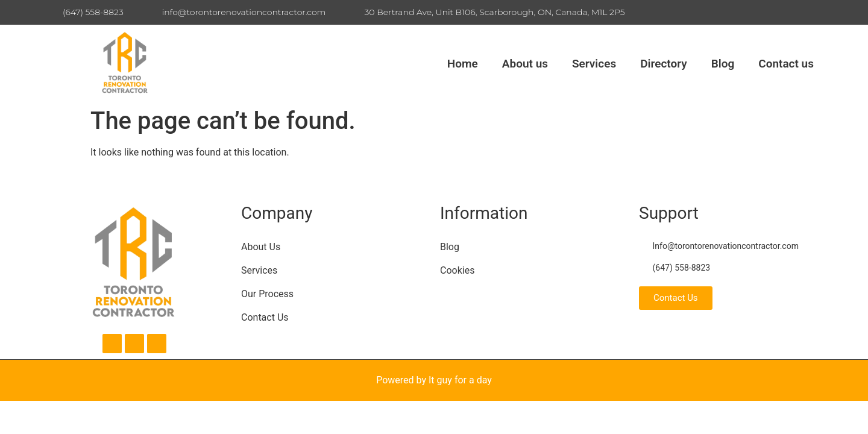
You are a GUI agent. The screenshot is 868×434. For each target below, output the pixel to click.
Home (463, 64)
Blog (723, 64)
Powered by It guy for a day (434, 380)
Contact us (786, 64)
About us (525, 64)
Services (594, 64)
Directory (663, 64)
